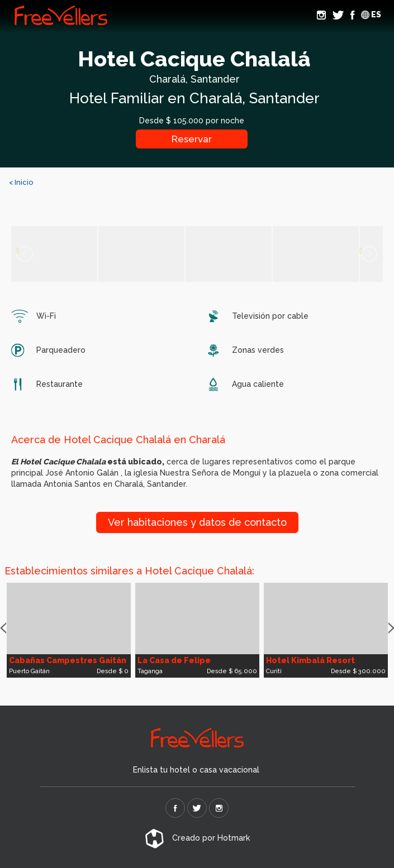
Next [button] (391, 629)
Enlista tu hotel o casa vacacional (196, 770)
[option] (69, 630)
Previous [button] (3, 629)
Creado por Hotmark (197, 838)
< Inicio (21, 182)
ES (371, 15)
